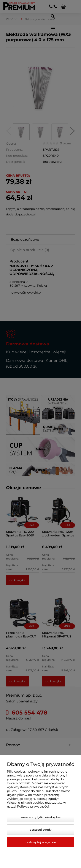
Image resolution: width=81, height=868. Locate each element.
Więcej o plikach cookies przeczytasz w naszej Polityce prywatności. (36, 805)
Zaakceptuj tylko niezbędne (41, 817)
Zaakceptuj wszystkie (41, 842)
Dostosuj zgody (40, 830)
